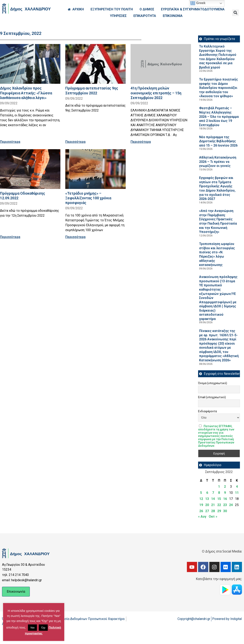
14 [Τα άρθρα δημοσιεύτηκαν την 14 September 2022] (213, 499)
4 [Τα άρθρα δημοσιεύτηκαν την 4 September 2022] (237, 487)
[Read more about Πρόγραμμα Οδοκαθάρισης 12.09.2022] (30, 169)
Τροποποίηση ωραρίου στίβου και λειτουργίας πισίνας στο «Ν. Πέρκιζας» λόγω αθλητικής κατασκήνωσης (217, 254)
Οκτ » (213, 517)
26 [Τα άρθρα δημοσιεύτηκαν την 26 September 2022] (201, 511)
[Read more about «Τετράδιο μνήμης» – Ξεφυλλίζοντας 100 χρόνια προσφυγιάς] (95, 169)
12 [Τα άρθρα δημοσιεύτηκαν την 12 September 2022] (201, 499)
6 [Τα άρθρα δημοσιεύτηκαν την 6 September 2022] (207, 493)
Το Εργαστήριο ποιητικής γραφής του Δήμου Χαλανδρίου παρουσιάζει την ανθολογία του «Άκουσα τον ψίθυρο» (218, 88)
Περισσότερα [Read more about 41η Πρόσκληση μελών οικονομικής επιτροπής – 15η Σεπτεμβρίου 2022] (141, 142)
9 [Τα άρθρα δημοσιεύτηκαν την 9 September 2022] (225, 493)
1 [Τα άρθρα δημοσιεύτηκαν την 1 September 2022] (219, 487)
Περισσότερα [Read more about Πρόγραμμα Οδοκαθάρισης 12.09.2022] (10, 237)
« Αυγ (202, 517)
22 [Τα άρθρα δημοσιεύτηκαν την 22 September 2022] (219, 505)
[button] (236, 13)
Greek (198, 3)
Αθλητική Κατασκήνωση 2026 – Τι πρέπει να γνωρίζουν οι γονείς (218, 162)
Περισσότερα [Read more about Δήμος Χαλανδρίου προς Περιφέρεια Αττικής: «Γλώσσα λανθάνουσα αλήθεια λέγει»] (10, 142)
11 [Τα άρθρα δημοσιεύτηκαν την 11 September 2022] (237, 493)
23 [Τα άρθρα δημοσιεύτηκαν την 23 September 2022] (225, 505)
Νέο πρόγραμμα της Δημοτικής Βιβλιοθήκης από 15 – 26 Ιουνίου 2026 (218, 141)
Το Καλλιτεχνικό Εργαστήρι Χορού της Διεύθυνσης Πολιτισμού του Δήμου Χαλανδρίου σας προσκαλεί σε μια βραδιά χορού (218, 57)
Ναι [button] (32, 628)
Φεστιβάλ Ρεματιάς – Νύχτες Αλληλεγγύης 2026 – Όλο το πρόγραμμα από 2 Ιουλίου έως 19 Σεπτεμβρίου (219, 116)
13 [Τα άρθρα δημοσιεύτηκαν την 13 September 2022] (207, 499)
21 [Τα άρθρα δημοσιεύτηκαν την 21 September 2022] (213, 505)
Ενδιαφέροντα (207, 411)
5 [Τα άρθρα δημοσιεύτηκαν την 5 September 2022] (201, 493)
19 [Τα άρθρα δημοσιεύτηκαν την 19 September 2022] (201, 505)
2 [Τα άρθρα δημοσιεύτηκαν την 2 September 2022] (225, 487)
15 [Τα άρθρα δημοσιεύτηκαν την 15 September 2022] (219, 499)
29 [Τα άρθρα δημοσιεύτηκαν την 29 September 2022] (219, 511)
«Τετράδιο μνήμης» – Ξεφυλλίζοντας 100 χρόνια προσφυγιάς (88, 198)
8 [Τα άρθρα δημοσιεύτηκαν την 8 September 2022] (219, 493)
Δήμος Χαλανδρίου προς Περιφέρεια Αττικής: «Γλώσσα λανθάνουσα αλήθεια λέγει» (26, 93)
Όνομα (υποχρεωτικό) (213, 383)
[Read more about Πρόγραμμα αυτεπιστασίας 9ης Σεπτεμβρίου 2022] (95, 64)
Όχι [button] (43, 628)
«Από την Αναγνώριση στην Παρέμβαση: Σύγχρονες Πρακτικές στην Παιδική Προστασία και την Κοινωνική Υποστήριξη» (218, 221)
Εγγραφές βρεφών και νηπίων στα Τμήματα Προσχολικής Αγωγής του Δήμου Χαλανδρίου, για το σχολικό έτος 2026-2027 (217, 188)
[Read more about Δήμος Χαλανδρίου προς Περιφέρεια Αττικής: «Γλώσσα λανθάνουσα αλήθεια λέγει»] (30, 64)
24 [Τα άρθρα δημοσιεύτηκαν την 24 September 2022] (231, 505)
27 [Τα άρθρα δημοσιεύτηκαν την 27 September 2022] (207, 511)
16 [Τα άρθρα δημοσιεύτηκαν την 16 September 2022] (225, 499)
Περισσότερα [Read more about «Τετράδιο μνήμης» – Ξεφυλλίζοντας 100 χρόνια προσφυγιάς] (75, 237)
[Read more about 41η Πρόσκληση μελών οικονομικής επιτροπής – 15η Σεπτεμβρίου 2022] (161, 64)
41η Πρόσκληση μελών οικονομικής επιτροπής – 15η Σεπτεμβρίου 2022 (156, 93)
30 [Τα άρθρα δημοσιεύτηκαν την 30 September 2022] (225, 511)
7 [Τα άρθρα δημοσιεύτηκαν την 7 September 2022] (213, 493)
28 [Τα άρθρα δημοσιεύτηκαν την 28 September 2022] (213, 511)
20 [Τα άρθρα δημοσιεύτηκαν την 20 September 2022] (207, 505)
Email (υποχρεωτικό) (212, 397)
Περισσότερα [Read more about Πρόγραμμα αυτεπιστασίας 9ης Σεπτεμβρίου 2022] (75, 142)
